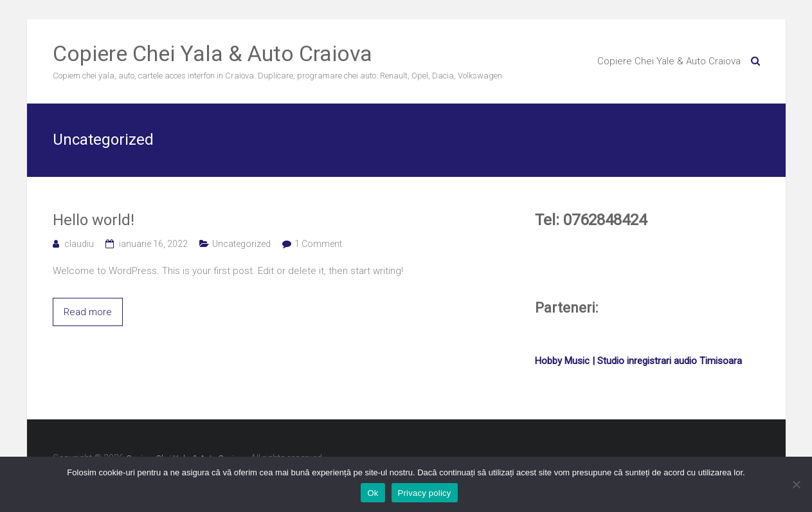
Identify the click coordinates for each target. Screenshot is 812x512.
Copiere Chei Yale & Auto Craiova (669, 61)
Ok (373, 493)
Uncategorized (241, 244)
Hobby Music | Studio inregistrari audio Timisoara (638, 361)
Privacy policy (425, 493)
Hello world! (94, 220)
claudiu (79, 244)
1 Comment (318, 244)
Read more (88, 312)
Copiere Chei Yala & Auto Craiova (212, 53)
